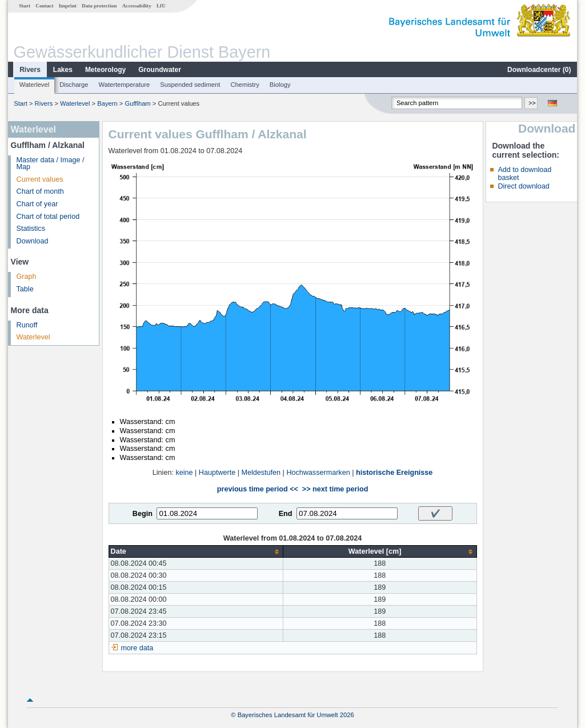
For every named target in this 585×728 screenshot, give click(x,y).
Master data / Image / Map (51, 164)
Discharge (74, 85)
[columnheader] (196, 552)
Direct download (523, 186)
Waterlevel (34, 85)
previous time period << (258, 489)
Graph (27, 277)
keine (184, 473)
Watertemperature (125, 85)
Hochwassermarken (318, 473)
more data (137, 648)
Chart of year (37, 204)
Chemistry (245, 85)
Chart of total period (48, 217)
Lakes (63, 70)
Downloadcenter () (539, 70)
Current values (40, 179)
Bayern (107, 103)
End (286, 514)
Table (25, 289)
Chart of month (40, 191)
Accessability (137, 6)
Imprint (68, 6)
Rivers (30, 70)
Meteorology (105, 70)
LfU (161, 6)
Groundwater (160, 70)
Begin (143, 514)
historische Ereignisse (394, 473)
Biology (280, 85)
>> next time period (335, 489)
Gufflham (137, 103)
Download (33, 241)
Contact (44, 6)
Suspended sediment (190, 85)
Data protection (99, 6)
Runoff (27, 325)
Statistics (31, 229)
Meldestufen (261, 473)
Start (25, 6)
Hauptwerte (217, 473)
